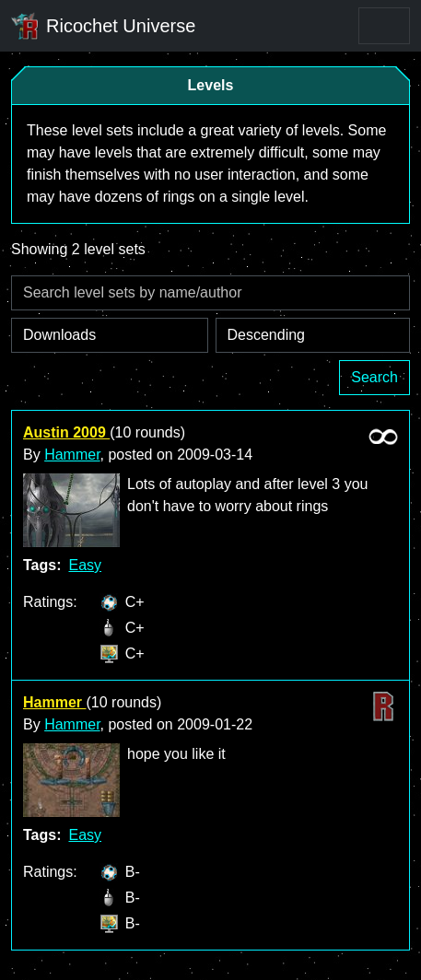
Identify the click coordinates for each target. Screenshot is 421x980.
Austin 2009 (66, 432)
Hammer (72, 455)
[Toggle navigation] (384, 26)
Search (374, 377)
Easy (85, 565)
